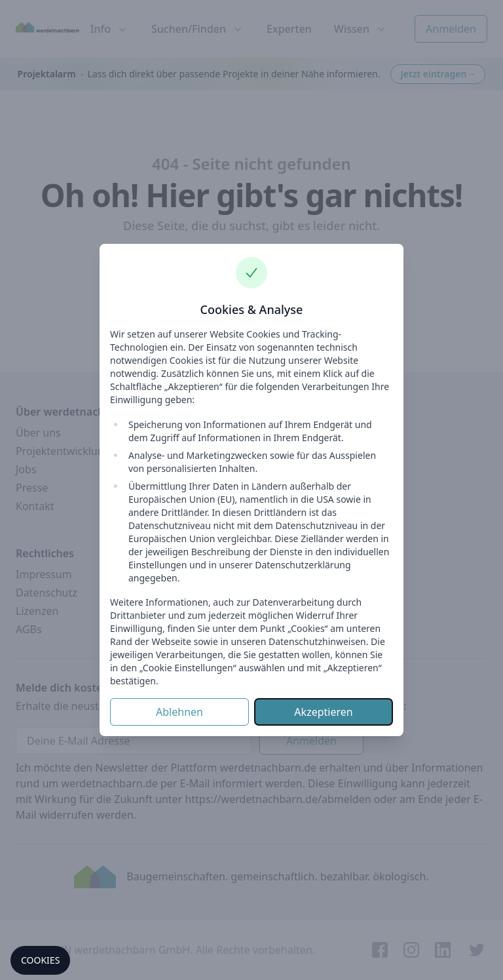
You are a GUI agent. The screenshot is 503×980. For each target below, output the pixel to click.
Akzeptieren (323, 712)
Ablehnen (179, 712)
